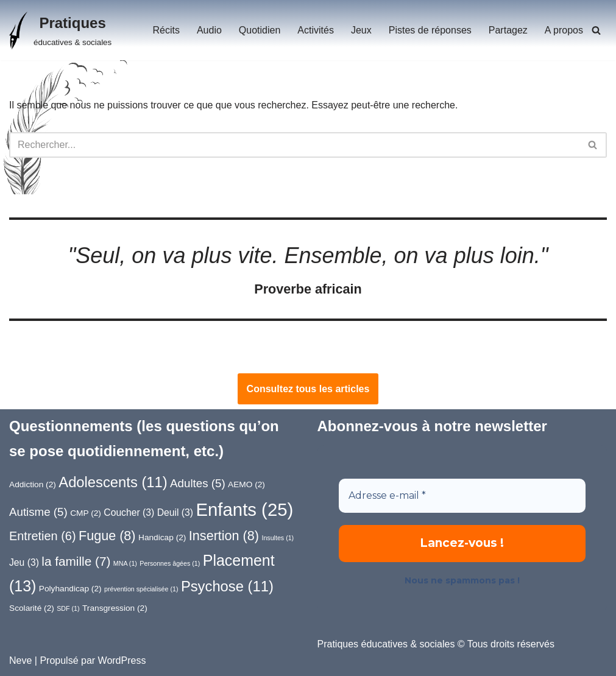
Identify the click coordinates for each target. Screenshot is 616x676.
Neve (20, 660)
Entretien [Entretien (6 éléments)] (43, 536)
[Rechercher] (596, 30)
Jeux (361, 30)
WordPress (122, 660)
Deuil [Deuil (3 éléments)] (175, 512)
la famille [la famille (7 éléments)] (76, 561)
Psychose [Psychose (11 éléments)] (227, 586)
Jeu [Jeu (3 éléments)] (24, 562)
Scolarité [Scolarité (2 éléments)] (32, 608)
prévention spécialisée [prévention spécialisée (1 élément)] (141, 589)
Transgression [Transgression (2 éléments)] (115, 608)
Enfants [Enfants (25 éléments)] (245, 509)
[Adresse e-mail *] (462, 496)
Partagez (508, 30)
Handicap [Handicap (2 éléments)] (162, 537)
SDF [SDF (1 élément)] (68, 608)
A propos (564, 30)
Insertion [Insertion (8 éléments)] (224, 536)
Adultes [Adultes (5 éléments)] (198, 483)
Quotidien (260, 30)
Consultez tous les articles (308, 389)
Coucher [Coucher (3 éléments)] (129, 512)
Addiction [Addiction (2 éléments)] (33, 484)
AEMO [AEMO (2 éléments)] (246, 484)
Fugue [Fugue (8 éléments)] (107, 536)
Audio (209, 30)
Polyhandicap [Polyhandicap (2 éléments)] (70, 589)
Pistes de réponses (430, 30)
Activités (316, 30)
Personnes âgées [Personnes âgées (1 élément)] (170, 563)
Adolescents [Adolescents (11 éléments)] (113, 482)
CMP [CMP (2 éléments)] (86, 513)
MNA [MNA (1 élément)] (125, 563)
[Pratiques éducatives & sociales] (60, 30)
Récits (166, 30)
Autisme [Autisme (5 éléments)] (38, 512)
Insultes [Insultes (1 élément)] (278, 538)
